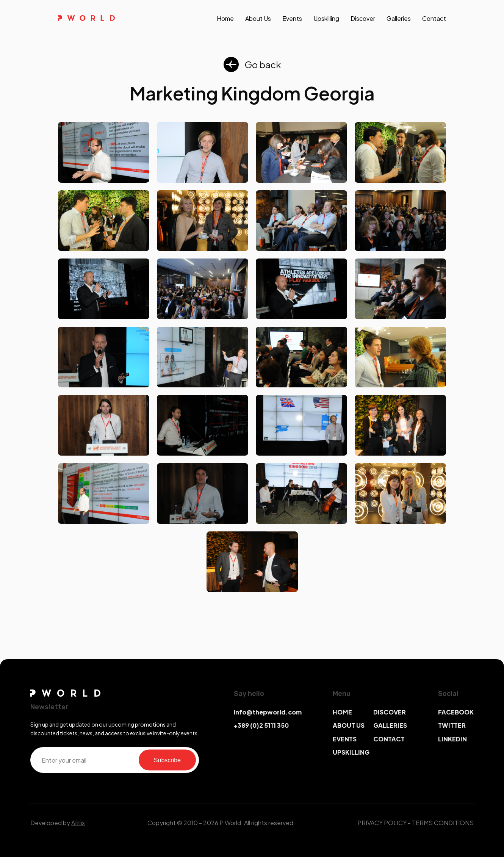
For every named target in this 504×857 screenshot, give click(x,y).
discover (363, 18)
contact (434, 18)
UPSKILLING (351, 752)
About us (258, 18)
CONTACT (389, 739)
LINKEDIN (452, 739)
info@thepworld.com (268, 712)
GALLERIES (390, 725)
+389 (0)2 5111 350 (261, 725)
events (292, 18)
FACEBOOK (456, 712)
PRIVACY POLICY (382, 823)
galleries (399, 18)
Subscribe (167, 760)
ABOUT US (349, 725)
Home (225, 18)
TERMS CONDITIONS (443, 823)
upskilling (326, 18)
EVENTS (345, 739)
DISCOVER (390, 712)
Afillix (78, 823)
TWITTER (452, 725)
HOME (342, 712)
